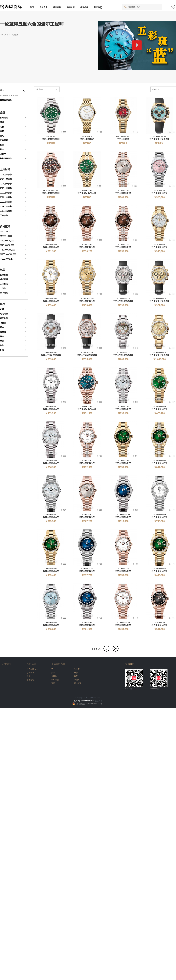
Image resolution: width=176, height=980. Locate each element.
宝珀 (53, 683)
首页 (32, 7)
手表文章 (71, 7)
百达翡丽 (78, 683)
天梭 (76, 673)
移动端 (97, 7)
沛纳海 (77, 680)
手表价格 (57, 7)
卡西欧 (54, 676)
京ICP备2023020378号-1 (84, 701)
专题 (29, 676)
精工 (76, 676)
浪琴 (53, 673)
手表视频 (84, 7)
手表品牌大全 (32, 669)
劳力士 (54, 669)
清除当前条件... (7, 100)
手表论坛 (31, 680)
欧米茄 (77, 669)
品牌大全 (43, 7)
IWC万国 (55, 680)
